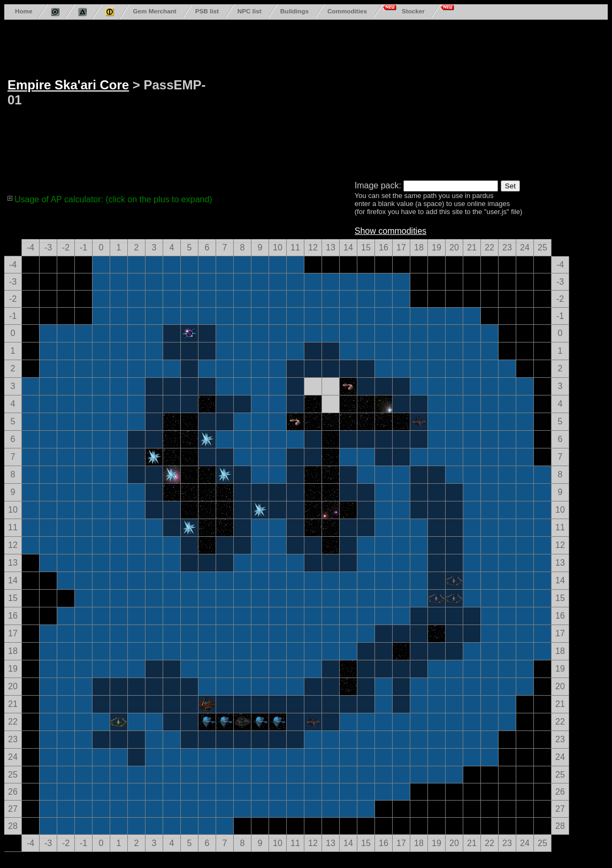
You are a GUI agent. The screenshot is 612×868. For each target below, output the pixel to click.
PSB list (207, 11)
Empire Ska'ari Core (68, 85)
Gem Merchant (154, 11)
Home (24, 11)
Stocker (413, 11)
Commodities (347, 11)
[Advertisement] (335, 98)
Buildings (294, 11)
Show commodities (391, 231)
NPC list (250, 11)
